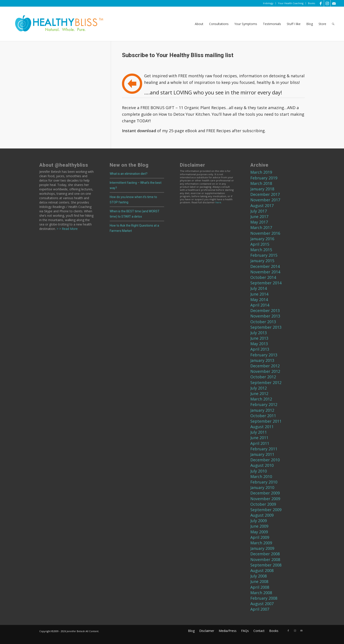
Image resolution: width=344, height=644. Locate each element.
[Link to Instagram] (327, 3)
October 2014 (263, 277)
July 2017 (259, 211)
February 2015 (264, 255)
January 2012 (262, 410)
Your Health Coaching (291, 3)
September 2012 (266, 382)
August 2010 (262, 465)
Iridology (268, 3)
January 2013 (262, 360)
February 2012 (264, 404)
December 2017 (265, 194)
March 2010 (261, 476)
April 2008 (260, 587)
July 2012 (259, 388)
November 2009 (265, 499)
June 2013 (259, 338)
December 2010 (265, 460)
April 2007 (260, 609)
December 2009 (265, 493)
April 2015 (260, 244)
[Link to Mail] (334, 3)
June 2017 (259, 216)
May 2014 (259, 299)
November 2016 (265, 233)
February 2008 (264, 598)
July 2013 (259, 333)
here (218, 202)
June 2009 (259, 526)
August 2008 (262, 570)
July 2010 (259, 471)
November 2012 (265, 371)
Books (312, 3)
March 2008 (261, 593)
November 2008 (265, 559)
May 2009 (259, 532)
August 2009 (262, 515)
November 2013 (265, 316)
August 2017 (262, 206)
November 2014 (265, 272)
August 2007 (262, 604)
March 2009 (261, 543)
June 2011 (259, 438)
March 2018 (261, 183)
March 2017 (261, 227)
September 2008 (266, 565)
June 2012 (259, 393)
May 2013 (259, 344)
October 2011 (263, 416)
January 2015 (262, 261)
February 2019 (264, 178)
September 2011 (266, 421)
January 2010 (262, 487)
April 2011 (260, 443)
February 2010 (264, 482)
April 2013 (260, 349)
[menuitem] (268, 3)
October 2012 (263, 377)
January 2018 (262, 189)
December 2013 (265, 310)
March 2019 (261, 172)
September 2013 (266, 327)
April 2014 (260, 305)
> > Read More (67, 229)
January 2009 (262, 548)
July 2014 (259, 288)
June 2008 (259, 581)
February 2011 (264, 449)
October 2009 (263, 504)
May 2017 (259, 222)
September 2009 (266, 510)
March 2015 (261, 250)
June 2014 (259, 294)
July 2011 (259, 432)
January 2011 (262, 454)
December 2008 (265, 554)
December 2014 (265, 266)
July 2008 (259, 576)
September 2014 (266, 283)
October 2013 (263, 322)
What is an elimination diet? (129, 174)
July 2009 (259, 521)
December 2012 (265, 366)
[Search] (333, 24)
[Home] (56, 24)
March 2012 (261, 399)
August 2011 (262, 427)
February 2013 (264, 355)
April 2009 (260, 537)
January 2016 (262, 239)
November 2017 (265, 200)
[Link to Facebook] (321, 3)
